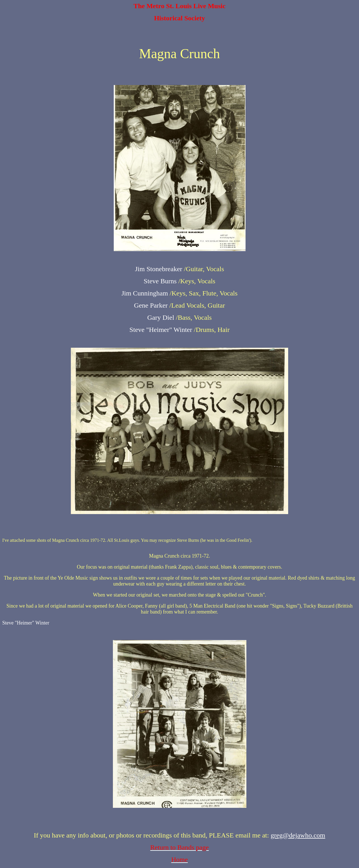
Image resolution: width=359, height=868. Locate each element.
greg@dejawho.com (298, 835)
